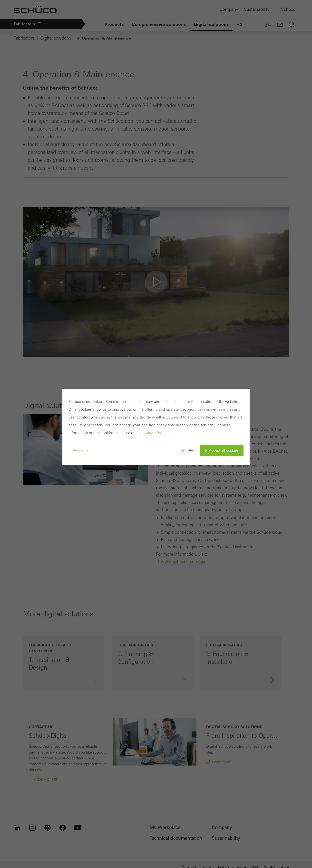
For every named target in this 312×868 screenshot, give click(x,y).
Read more (81, 450)
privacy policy (152, 433)
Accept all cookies (224, 450)
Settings (191, 450)
